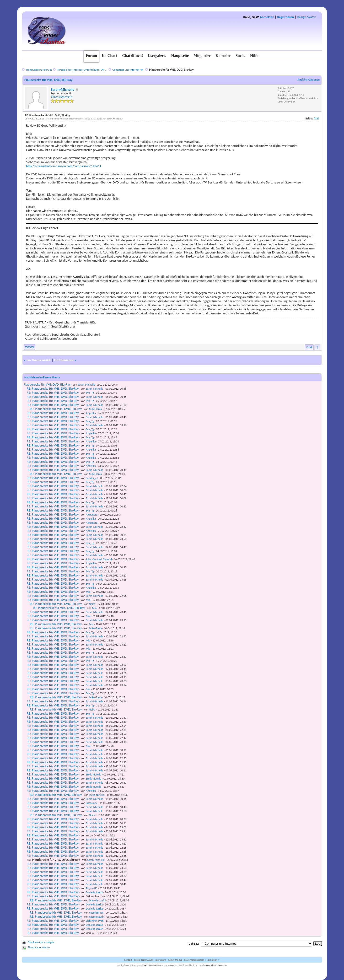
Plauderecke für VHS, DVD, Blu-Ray (47, 385)
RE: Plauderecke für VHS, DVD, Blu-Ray (53, 389)
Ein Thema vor (64, 360)
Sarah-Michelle (62, 89)
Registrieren (285, 17)
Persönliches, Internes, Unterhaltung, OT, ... (82, 70)
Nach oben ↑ (213, 960)
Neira (92, 604)
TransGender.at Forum (39, 70)
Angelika (91, 413)
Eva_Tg (90, 393)
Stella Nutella (94, 775)
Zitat (309, 347)
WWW (30, 347)
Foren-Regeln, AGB (143, 960)
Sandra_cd (92, 478)
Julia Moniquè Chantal (99, 559)
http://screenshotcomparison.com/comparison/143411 (64, 166)
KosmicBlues (96, 913)
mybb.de (158, 965)
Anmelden (267, 17)
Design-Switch (306, 17)
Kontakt (128, 960)
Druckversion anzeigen (41, 942)
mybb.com (148, 965)
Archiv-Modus (175, 960)
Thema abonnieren (39, 947)
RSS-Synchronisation (194, 960)
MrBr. (172, 965)
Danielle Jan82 (94, 892)
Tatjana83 (92, 888)
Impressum (160, 960)
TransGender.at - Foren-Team (216, 965)
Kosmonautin (97, 917)
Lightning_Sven (95, 921)
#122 (317, 119)
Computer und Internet (126, 70)
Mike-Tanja (95, 409)
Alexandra (92, 515)
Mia (88, 592)
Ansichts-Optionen (309, 80)
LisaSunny (92, 803)
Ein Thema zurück (39, 360)
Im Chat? (110, 56)
